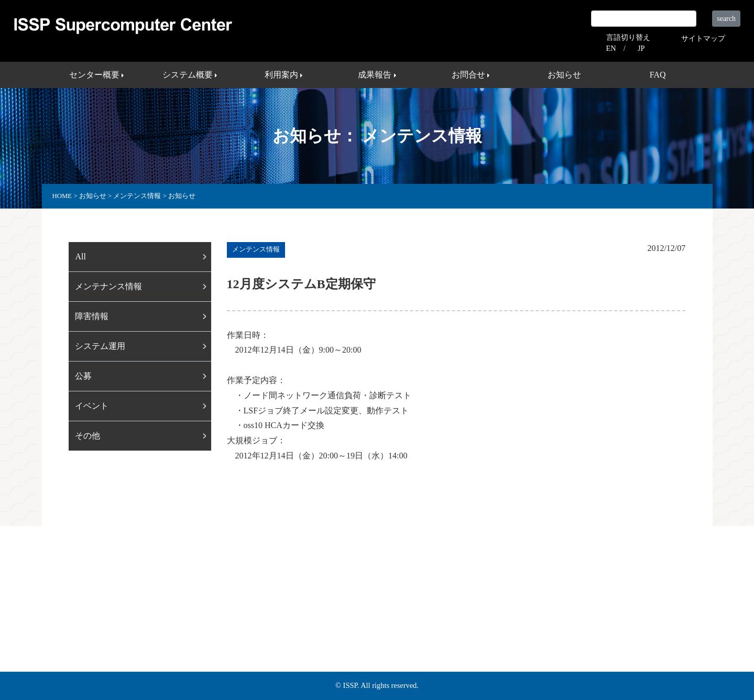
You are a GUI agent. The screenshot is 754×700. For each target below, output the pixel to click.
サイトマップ (703, 38)
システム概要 (236, 621)
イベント (92, 406)
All (80, 256)
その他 (88, 436)
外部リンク (493, 621)
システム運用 (100, 346)
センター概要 (176, 621)
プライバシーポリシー (564, 621)
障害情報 (92, 316)
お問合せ (382, 621)
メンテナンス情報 (108, 286)
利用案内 (290, 621)
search (726, 19)
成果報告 (336, 621)
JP (641, 48)
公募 (83, 376)
